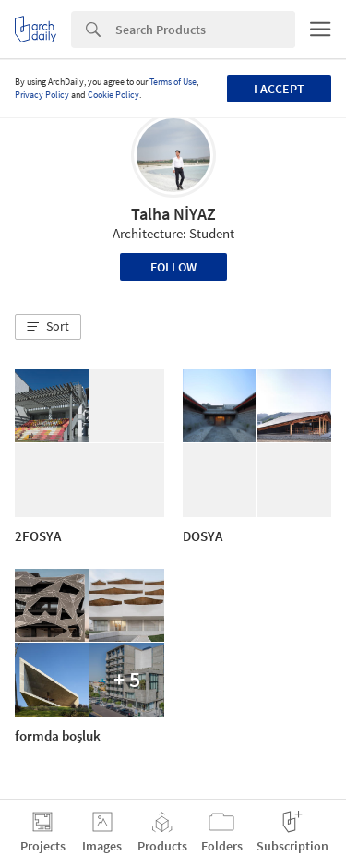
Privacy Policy (42, 95)
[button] (48, 327)
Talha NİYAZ (173, 214)
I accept (279, 89)
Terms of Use (173, 82)
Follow (173, 267)
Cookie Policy (113, 95)
